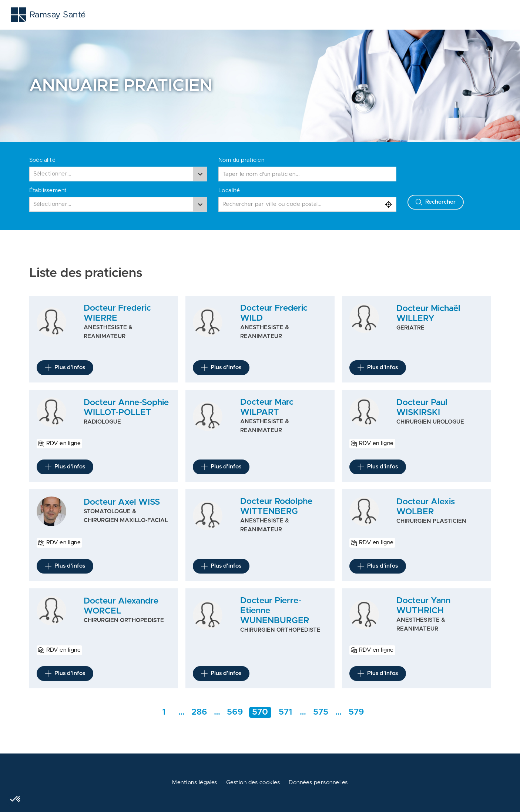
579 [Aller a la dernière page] (356, 712)
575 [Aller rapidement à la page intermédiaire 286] (321, 712)
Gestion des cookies (253, 783)
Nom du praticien (241, 160)
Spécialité (43, 160)
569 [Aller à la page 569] (235, 712)
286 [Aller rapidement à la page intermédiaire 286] (199, 712)
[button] (16, 799)
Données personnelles (318, 783)
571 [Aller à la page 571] (285, 712)
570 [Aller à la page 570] (260, 712)
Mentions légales (195, 783)
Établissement (48, 191)
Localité (229, 191)
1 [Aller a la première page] (164, 712)
